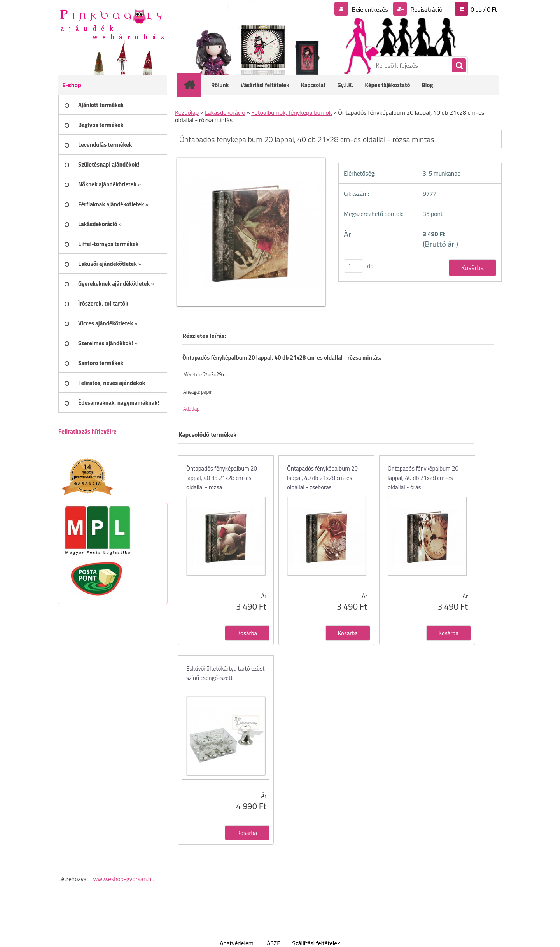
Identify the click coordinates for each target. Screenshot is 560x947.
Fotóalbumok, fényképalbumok (291, 112)
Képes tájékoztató (387, 85)
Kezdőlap (187, 112)
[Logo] (112, 24)
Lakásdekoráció (225, 112)
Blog (427, 85)
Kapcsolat (313, 85)
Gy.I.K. (345, 85)
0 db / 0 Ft (484, 9)
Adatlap (191, 409)
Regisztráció (426, 9)
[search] (458, 66)
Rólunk (220, 85)
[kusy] (353, 266)
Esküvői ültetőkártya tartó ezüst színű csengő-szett (226, 673)
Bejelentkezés (370, 9)
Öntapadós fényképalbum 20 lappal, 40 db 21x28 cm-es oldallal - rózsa (222, 478)
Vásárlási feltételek (265, 85)
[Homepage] (194, 85)
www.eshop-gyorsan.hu (124, 879)
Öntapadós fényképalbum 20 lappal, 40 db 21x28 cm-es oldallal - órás (423, 478)
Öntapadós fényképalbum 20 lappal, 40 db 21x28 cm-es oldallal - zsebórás (322, 478)
